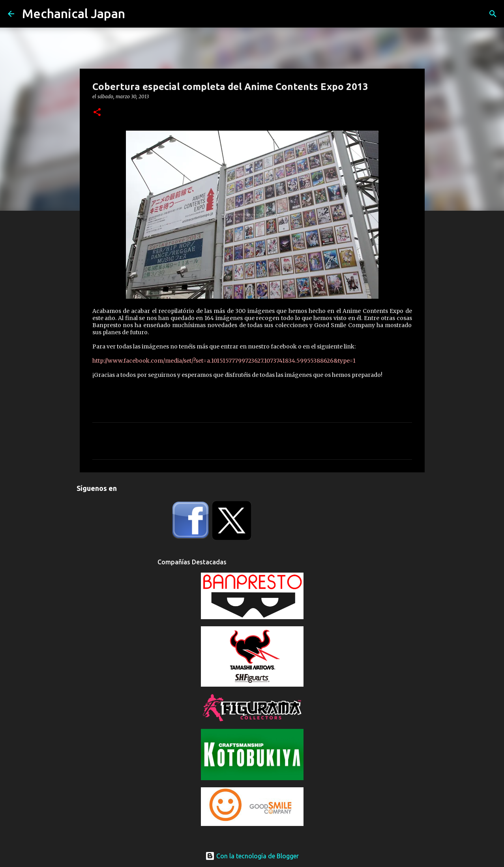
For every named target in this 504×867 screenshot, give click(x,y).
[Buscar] (493, 14)
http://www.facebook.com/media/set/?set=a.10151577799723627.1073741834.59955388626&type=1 (224, 361)
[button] (97, 113)
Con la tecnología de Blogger (252, 856)
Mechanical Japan (74, 13)
